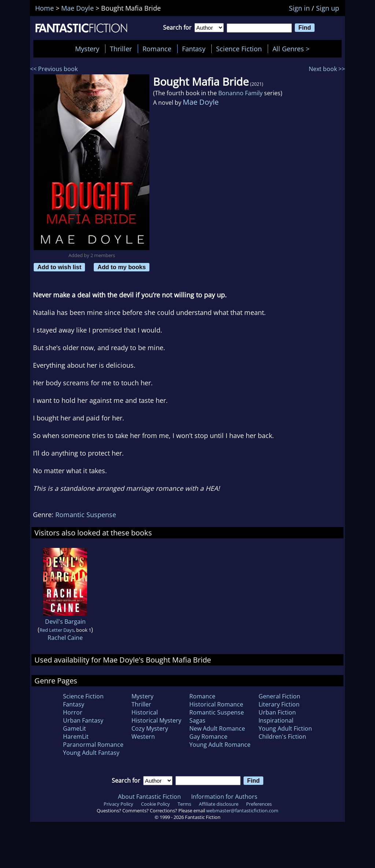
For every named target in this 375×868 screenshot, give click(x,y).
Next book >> (327, 69)
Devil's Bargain (65, 622)
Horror (73, 712)
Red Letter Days (57, 630)
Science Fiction (239, 49)
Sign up (328, 8)
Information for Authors (224, 797)
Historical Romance (216, 704)
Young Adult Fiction (285, 728)
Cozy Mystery (150, 728)
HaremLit (76, 737)
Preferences (259, 804)
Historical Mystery (156, 720)
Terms (184, 804)
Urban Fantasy (83, 720)
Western (143, 737)
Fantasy (194, 49)
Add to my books (122, 267)
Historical (145, 712)
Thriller (121, 49)
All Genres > (293, 49)
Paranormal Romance (93, 745)
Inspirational (276, 720)
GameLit (75, 728)
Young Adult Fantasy (91, 753)
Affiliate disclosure (219, 804)
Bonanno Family (240, 93)
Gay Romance (208, 737)
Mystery (87, 49)
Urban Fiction (277, 712)
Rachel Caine (65, 638)
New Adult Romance (217, 728)
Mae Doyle (201, 102)
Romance (157, 49)
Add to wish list (59, 267)
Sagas (197, 720)
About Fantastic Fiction (149, 797)
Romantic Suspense (86, 515)
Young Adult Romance (220, 745)
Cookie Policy (155, 804)
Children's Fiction (282, 737)
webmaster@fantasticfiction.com (242, 810)
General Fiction (279, 696)
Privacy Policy (118, 804)
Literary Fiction (279, 704)
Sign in (299, 8)
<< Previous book (54, 69)
